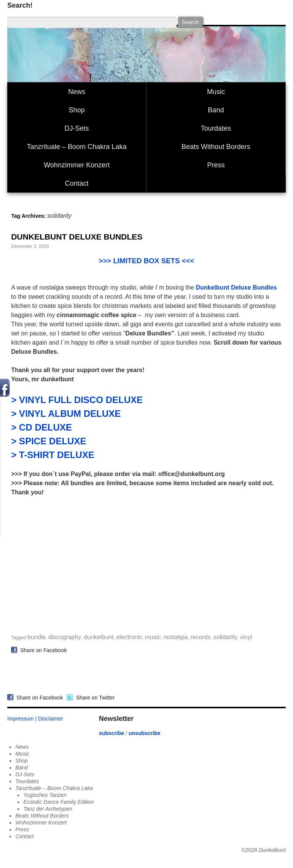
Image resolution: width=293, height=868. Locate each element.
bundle (37, 637)
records (200, 637)
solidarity (225, 637)
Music (216, 92)
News (77, 92)
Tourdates (216, 128)
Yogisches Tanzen (45, 795)
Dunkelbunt (272, 850)
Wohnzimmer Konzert (77, 165)
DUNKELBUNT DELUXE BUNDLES (77, 237)
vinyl (246, 637)
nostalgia (175, 637)
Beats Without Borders (216, 147)
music (153, 637)
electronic (129, 637)
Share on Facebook (42, 650)
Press (216, 165)
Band (216, 110)
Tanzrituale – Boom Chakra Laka (77, 147)
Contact (77, 183)
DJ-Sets (77, 128)
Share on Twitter (94, 698)
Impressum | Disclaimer (35, 719)
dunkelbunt (99, 637)
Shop (77, 110)
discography (65, 637)
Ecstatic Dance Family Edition (59, 802)
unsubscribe (144, 733)
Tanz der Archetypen (48, 809)
